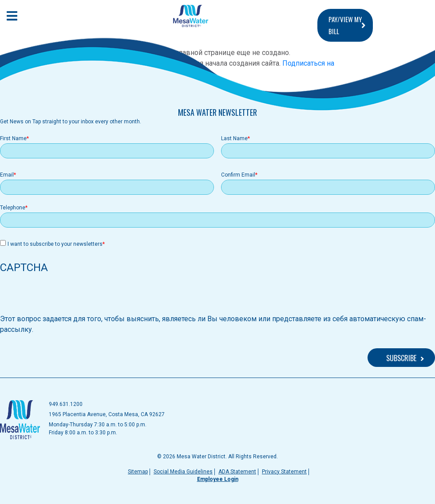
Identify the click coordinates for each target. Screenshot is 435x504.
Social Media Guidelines (183, 472)
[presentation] (67, 296)
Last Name (234, 138)
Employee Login (218, 479)
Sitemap (138, 472)
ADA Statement (237, 472)
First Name (13, 138)
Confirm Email (238, 175)
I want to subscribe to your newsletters (55, 244)
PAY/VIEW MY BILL (345, 25)
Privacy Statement (284, 472)
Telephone (13, 208)
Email (7, 175)
